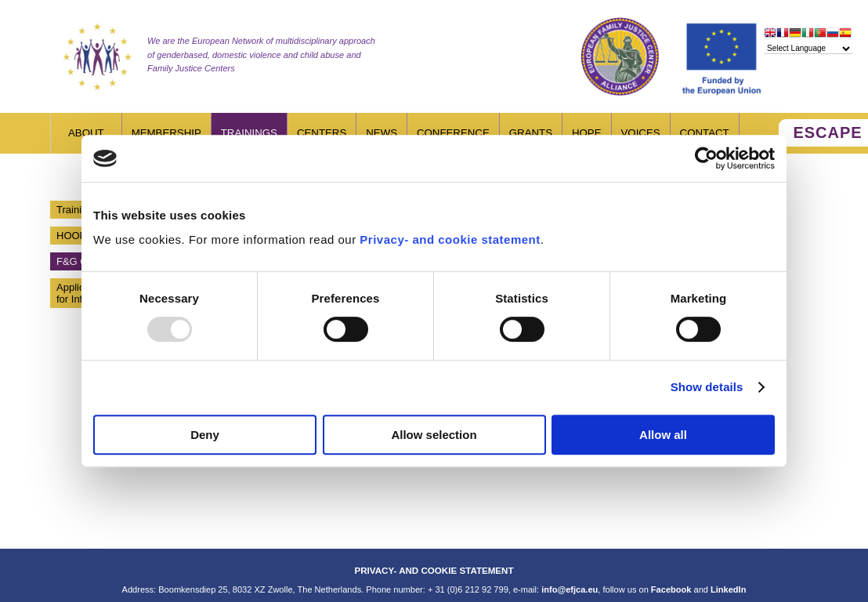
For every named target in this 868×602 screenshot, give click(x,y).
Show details (707, 387)
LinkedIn (728, 589)
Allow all (663, 435)
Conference (453, 133)
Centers (322, 133)
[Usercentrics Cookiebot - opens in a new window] (706, 158)
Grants (531, 133)
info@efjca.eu (570, 589)
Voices (641, 133)
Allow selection (434, 435)
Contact (705, 133)
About (86, 133)
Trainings (249, 133)
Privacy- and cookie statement (450, 239)
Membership (166, 133)
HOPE (587, 133)
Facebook (671, 589)
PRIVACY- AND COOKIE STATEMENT (434, 570)
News (382, 133)
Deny (205, 435)
